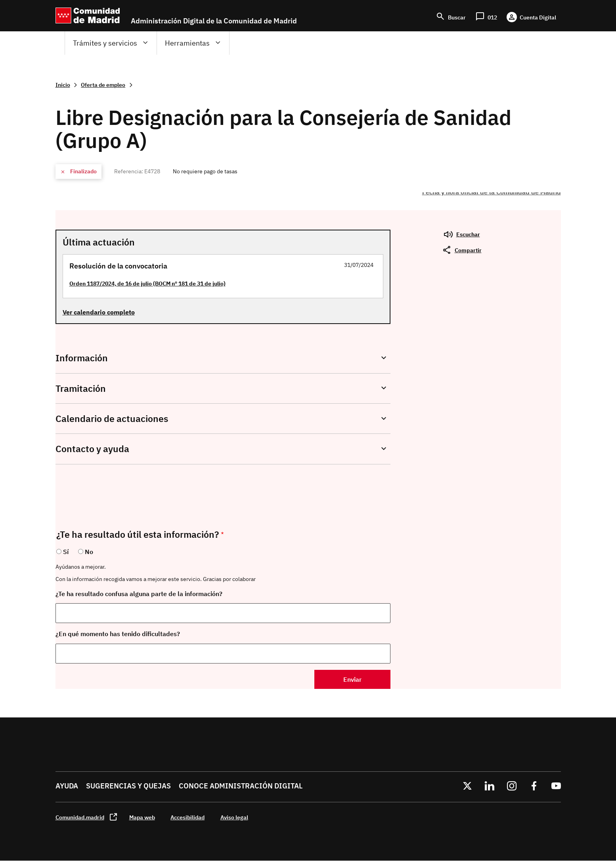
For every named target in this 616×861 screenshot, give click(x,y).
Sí (66, 552)
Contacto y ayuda (92, 449)
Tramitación (81, 388)
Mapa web (142, 817)
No (89, 552)
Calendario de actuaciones (112, 419)
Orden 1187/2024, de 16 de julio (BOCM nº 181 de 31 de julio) (147, 283)
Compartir (468, 250)
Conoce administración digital (241, 786)
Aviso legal (234, 817)
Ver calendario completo (99, 312)
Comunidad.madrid (80, 817)
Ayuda (67, 786)
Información (82, 358)
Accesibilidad (187, 817)
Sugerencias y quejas (128, 786)
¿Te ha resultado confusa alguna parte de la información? (139, 594)
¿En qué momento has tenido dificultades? (118, 634)
